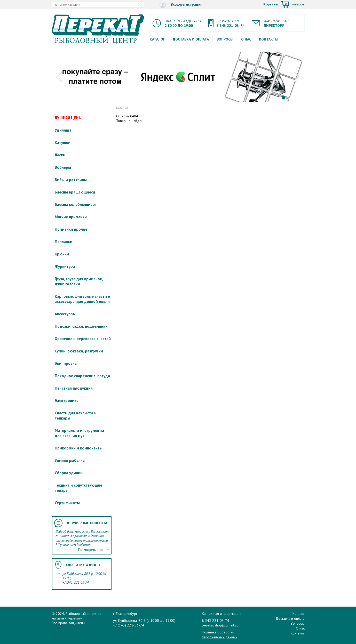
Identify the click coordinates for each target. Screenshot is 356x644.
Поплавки (64, 242)
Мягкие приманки (71, 217)
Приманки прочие (71, 229)
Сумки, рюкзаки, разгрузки (79, 351)
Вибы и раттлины (71, 180)
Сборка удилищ (69, 473)
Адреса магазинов (83, 565)
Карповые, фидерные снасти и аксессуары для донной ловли (82, 299)
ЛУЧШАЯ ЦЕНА (68, 118)
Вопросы (225, 39)
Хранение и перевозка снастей (83, 339)
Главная (122, 107)
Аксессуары (65, 314)
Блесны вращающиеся (75, 192)
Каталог (157, 39)
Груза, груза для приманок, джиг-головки (79, 281)
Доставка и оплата (191, 39)
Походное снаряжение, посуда (82, 376)
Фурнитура (65, 266)
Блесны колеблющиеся (76, 204)
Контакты (269, 39)
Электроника (67, 401)
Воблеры (63, 167)
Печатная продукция (74, 388)
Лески (60, 155)
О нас (246, 39)
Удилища (63, 130)
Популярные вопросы (86, 523)
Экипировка (66, 363)
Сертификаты (67, 503)
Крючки (62, 254)
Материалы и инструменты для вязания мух (79, 433)
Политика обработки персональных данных (220, 634)
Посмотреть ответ (92, 550)
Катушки (63, 143)
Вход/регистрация (181, 5)
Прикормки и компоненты (79, 448)
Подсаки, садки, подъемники (81, 326)
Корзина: (284, 5)
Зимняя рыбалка (70, 460)
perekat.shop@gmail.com (222, 625)
